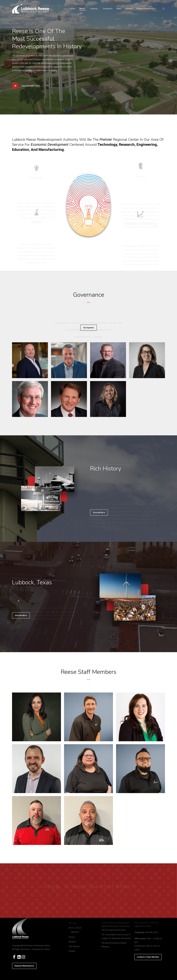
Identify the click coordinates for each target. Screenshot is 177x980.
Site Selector (74, 946)
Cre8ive (47, 949)
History (72, 937)
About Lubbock (75, 928)
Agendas (75, 932)
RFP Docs (73, 923)
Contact (72, 951)
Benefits (72, 942)
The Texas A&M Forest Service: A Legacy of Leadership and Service (116, 936)
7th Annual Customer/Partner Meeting (114, 945)
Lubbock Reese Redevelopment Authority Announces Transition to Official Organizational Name (116, 926)
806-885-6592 (152, 932)
